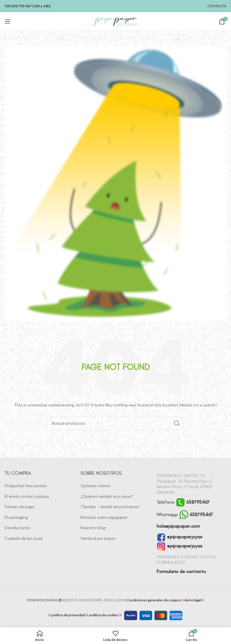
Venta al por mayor (98, 538)
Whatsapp (185, 514)
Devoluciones (18, 528)
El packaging (16, 517)
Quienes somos (95, 486)
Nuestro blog (93, 528)
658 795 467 (21, 6)
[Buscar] (116, 423)
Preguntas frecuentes (26, 486)
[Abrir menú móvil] (8, 21)
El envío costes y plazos (27, 496)
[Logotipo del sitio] (116, 21)
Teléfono (183, 502)
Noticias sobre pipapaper (104, 517)
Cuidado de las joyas (24, 538)
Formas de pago (20, 507)
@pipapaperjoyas (179, 537)
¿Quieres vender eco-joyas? (107, 496)
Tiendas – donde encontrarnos (110, 507)
